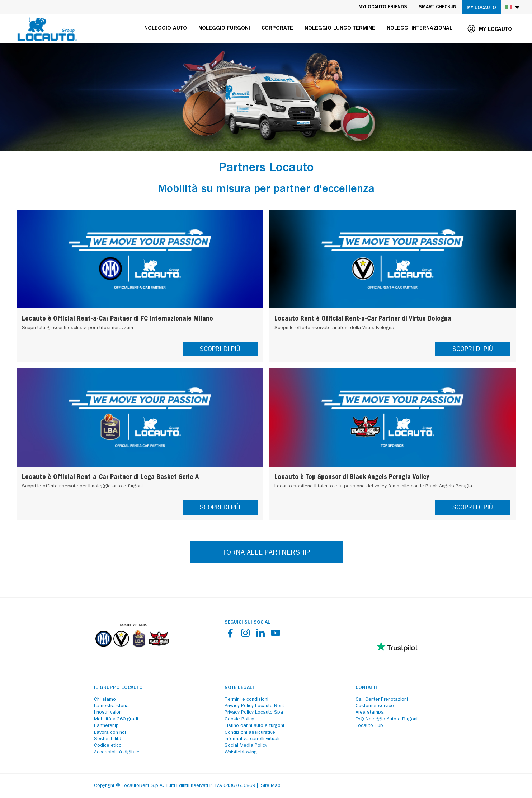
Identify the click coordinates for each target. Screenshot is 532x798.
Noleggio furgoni (224, 29)
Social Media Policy (246, 746)
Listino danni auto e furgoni (254, 726)
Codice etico (108, 746)
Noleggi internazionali (420, 29)
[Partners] (132, 652)
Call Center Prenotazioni (382, 700)
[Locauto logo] (47, 29)
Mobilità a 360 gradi (116, 719)
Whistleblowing (241, 752)
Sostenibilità (108, 739)
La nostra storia (111, 706)
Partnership (106, 726)
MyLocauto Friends (383, 7)
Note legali (239, 688)
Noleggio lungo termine (340, 29)
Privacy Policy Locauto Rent (254, 706)
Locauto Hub (369, 726)
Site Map (271, 786)
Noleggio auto (166, 29)
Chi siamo (105, 700)
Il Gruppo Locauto (118, 688)
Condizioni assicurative (250, 733)
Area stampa (370, 713)
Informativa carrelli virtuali (252, 739)
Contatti (366, 688)
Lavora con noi (110, 733)
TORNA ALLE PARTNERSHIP (266, 553)
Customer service (375, 706)
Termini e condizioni (246, 700)
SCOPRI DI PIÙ (220, 350)
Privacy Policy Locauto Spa (254, 713)
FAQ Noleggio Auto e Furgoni (387, 719)
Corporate (277, 29)
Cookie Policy (239, 719)
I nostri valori (108, 713)
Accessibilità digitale (117, 752)
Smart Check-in (437, 7)
